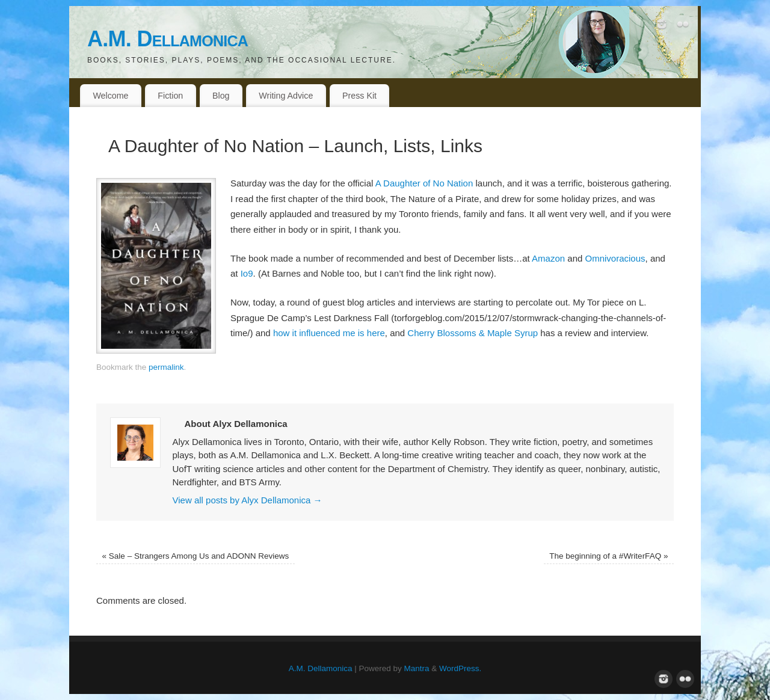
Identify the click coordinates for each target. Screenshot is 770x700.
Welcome (110, 96)
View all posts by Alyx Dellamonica (248, 500)
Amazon (548, 258)
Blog (221, 96)
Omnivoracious (615, 258)
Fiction (170, 96)
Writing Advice (286, 96)
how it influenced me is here (329, 333)
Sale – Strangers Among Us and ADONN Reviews (196, 556)
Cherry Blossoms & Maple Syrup (473, 333)
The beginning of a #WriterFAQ (608, 556)
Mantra (417, 668)
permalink (166, 367)
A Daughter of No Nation (424, 183)
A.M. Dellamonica (168, 39)
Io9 (247, 273)
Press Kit (359, 96)
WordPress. (460, 668)
